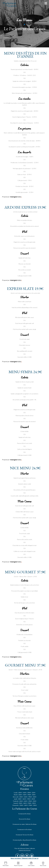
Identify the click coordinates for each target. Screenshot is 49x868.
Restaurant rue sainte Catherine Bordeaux (25, 824)
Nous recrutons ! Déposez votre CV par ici (24, 858)
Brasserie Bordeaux (25, 819)
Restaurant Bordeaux (24, 814)
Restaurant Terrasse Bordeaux (25, 835)
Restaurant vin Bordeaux (25, 829)
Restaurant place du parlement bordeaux (24, 840)
